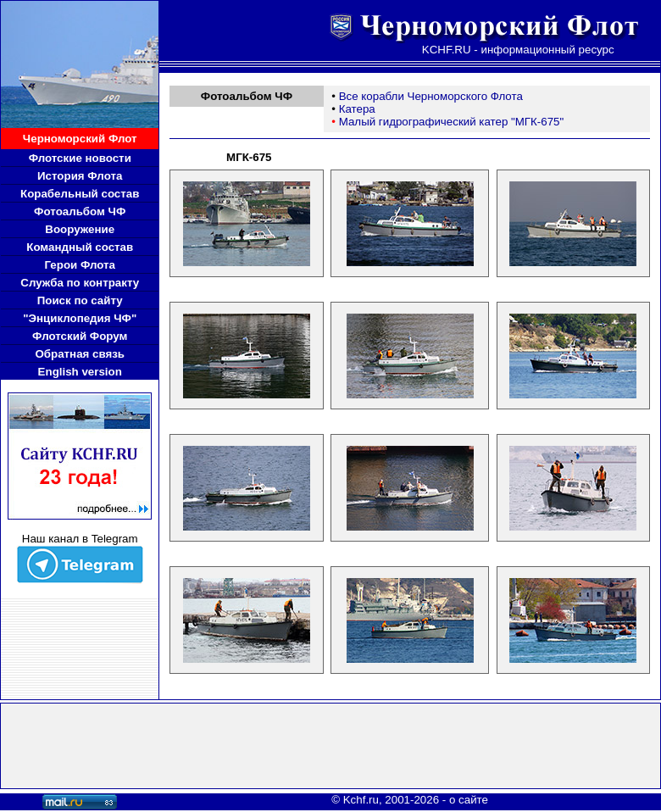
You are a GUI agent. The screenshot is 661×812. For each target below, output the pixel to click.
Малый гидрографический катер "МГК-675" (452, 122)
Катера (357, 109)
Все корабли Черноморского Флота (431, 96)
